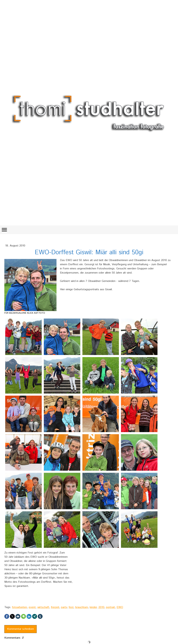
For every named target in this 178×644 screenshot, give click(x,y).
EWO (120, 607)
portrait (110, 607)
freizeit (55, 607)
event (32, 607)
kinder (93, 607)
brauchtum (82, 607)
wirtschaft (43, 607)
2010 (101, 607)
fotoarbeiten (19, 607)
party (64, 607)
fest (71, 607)
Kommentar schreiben (21, 629)
